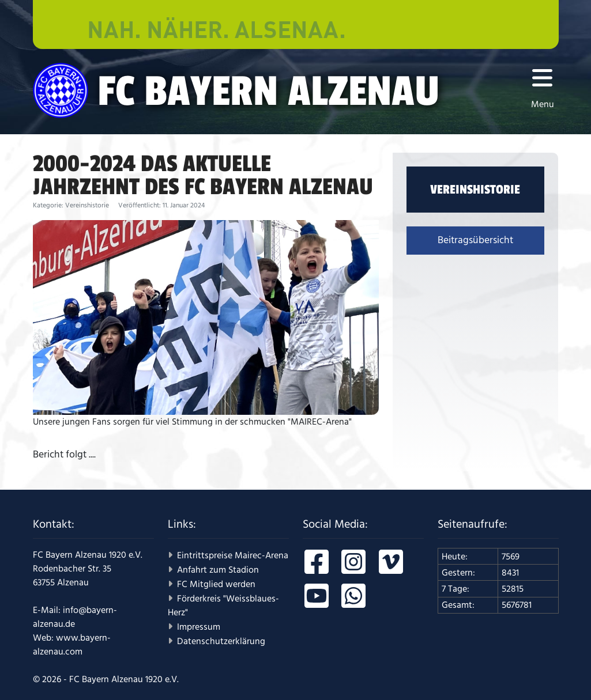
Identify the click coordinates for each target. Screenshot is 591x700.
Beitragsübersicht (475, 240)
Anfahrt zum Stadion (218, 570)
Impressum (199, 627)
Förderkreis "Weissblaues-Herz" (223, 606)
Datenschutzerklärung (221, 641)
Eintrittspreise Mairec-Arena (233, 555)
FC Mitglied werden (216, 584)
